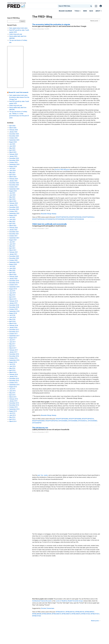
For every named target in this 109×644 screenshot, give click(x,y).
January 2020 (13, 279)
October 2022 (13, 211)
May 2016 (12, 368)
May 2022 (12, 222)
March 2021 (13, 250)
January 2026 (13, 132)
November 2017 (14, 332)
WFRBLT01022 (37, 616)
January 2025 (13, 156)
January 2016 (13, 377)
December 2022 (14, 207)
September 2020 (14, 262)
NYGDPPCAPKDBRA (75, 419)
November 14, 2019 (44, 29)
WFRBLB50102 (70, 612)
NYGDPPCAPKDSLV (88, 217)
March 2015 (13, 397)
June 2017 (12, 342)
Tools (78, 11)
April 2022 (12, 224)
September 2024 (14, 164)
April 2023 (12, 199)
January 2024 (13, 181)
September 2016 (14, 360)
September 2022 (14, 213)
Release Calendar (65, 11)
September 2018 (14, 311)
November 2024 (14, 160)
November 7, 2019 (43, 229)
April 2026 (12, 126)
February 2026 (14, 130)
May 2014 (12, 417)
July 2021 (12, 242)
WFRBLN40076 (76, 614)
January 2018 (13, 328)
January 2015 (13, 401)
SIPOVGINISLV (70, 219)
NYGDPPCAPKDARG (62, 419)
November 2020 (14, 258)
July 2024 (12, 169)
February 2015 (14, 399)
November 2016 (14, 356)
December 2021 (14, 232)
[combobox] (74, 6)
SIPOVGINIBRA (73, 421)
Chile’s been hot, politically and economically (49, 224)
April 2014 (12, 419)
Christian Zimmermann (48, 608)
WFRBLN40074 (56, 614)
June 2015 (12, 391)
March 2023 (13, 201)
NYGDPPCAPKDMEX (38, 421)
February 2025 (14, 154)
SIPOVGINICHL (83, 421)
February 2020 (14, 277)
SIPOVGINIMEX (92, 421)
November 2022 (14, 209)
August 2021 (13, 240)
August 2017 (13, 338)
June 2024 (12, 171)
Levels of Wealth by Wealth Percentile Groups (69, 601)
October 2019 (13, 285)
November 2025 (14, 136)
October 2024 (13, 162)
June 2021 (12, 244)
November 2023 (14, 185)
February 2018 (14, 326)
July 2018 (12, 315)
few (42, 475)
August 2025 (13, 142)
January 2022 (13, 230)
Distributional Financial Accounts (42, 601)
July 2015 (12, 389)
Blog (91, 11)
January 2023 (13, 205)
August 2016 (13, 362)
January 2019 (13, 303)
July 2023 (12, 193)
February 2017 (14, 350)
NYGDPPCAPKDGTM (62, 217)
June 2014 (12, 415)
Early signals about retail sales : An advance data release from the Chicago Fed (19, 97)
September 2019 (14, 287)
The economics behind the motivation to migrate (51, 24)
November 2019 (14, 283)
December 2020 (14, 256)
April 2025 (12, 150)
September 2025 (14, 140)
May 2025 (12, 148)
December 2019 (14, 281)
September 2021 (14, 238)
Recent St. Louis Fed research (19, 92)
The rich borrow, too (40, 428)
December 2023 (14, 183)
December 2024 (14, 158)
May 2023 (12, 197)
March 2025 (13, 152)
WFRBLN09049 (47, 614)
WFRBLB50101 (60, 612)
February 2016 (14, 374)
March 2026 (13, 128)
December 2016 (14, 354)
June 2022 (12, 219)
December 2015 (14, 379)
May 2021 (12, 246)
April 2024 (12, 175)
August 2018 (13, 313)
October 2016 (13, 358)
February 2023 (14, 203)
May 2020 (12, 270)
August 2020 (13, 264)
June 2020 (12, 268)
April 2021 (12, 248)
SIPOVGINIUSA (79, 219)
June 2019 (12, 293)
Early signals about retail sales (18, 28)
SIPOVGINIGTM (50, 219)
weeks (46, 475)
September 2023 (14, 189)
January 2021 (13, 254)
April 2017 (12, 346)
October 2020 (13, 260)
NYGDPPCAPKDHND (75, 217)
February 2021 (14, 252)
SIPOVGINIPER (37, 423)
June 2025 (12, 146)
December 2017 (14, 330)
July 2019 (12, 291)
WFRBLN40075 (66, 614)
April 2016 (12, 370)
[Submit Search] (91, 6)
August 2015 (13, 387)
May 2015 (12, 393)
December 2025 (14, 134)
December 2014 (14, 403)
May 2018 (12, 319)
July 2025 (12, 144)
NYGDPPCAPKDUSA (38, 219)
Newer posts (95, 21)
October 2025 (13, 138)
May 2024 (12, 173)
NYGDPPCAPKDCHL (88, 419)
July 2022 (12, 217)
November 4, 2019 (43, 432)
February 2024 (14, 179)
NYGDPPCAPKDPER (52, 421)
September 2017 (14, 336)
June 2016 (12, 366)
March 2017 (13, 348)
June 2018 (12, 317)
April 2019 (12, 297)
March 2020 (13, 275)
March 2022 (13, 226)
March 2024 (13, 177)
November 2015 (14, 381)
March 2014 (13, 421)
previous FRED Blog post (62, 170)
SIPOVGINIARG (63, 421)
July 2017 (12, 340)
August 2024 (13, 166)
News (85, 11)
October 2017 (13, 334)
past (39, 475)
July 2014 (12, 413)
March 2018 (13, 323)
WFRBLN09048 (37, 614)
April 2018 (12, 321)
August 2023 (13, 191)
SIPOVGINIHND (60, 219)
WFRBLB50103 (80, 612)
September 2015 (14, 385)
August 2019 (13, 289)
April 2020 (12, 273)
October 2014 (13, 407)
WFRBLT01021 (95, 614)
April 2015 (12, 395)
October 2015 (13, 383)
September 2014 (14, 409)
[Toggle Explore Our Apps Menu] (96, 6)
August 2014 (13, 411)
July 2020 (12, 266)
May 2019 (12, 295)
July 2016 (12, 364)
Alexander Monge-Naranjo (49, 214)
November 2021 (14, 234)
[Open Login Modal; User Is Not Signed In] (101, 6)
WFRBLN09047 (90, 612)
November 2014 (14, 405)
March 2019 (13, 299)
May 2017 (12, 344)
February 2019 (14, 301)
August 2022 (13, 215)
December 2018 (14, 305)
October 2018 (13, 309)
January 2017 (13, 352)
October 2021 (13, 236)
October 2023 (13, 187)
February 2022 (14, 228)
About (99, 11)
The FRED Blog (42, 17)
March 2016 (13, 372)
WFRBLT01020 (86, 614)
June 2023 (12, 195)
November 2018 (14, 307)
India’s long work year (16, 34)
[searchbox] (74, 6)
